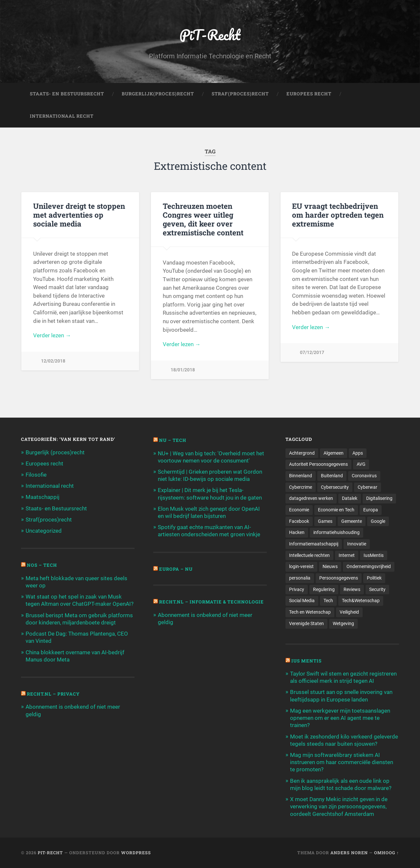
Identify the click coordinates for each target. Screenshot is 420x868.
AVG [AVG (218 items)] (361, 464)
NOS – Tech (42, 565)
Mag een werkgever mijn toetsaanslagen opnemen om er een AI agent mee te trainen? (340, 718)
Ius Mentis (306, 661)
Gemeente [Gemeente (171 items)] (352, 521)
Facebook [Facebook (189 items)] (299, 521)
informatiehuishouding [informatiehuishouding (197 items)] (336, 532)
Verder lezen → (52, 335)
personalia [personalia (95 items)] (300, 578)
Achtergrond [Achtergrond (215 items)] (302, 453)
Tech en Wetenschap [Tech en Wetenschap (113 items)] (310, 612)
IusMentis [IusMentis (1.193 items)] (374, 555)
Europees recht (44, 464)
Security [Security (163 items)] (377, 589)
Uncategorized (44, 531)
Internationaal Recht (62, 116)
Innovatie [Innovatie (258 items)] (357, 544)
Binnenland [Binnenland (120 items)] (301, 476)
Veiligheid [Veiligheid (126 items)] (349, 612)
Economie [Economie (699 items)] (299, 510)
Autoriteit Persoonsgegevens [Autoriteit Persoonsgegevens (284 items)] (318, 464)
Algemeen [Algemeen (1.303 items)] (334, 453)
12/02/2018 (53, 361)
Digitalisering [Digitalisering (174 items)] (379, 498)
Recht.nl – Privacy (53, 694)
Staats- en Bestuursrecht (67, 94)
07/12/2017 (312, 353)
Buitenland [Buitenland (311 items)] (332, 476)
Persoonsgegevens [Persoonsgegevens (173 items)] (339, 578)
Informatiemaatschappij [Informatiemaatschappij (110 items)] (314, 544)
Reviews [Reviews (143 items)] (352, 589)
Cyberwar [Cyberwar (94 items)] (367, 487)
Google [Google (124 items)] (378, 521)
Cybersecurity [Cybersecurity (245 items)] (335, 487)
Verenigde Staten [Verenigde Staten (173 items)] (306, 623)
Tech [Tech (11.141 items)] (328, 601)
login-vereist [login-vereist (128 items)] (301, 566)
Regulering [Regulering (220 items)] (324, 589)
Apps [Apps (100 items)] (358, 453)
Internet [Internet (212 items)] (347, 555)
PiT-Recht (210, 35)
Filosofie (36, 475)
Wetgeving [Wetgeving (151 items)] (343, 623)
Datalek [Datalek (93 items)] (350, 498)
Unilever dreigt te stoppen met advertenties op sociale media (79, 215)
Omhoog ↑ (387, 853)
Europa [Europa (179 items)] (371, 510)
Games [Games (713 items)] (325, 521)
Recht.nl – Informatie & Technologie (211, 602)
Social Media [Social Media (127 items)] (302, 601)
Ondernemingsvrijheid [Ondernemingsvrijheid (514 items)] (369, 566)
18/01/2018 (183, 370)
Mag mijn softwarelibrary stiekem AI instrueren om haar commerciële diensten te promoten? (342, 762)
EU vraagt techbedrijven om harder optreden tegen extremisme (338, 215)
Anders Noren (349, 853)
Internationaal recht (50, 486)
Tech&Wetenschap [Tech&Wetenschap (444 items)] (361, 601)
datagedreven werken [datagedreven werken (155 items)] (311, 498)
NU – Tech (173, 440)
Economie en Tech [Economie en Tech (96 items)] (336, 510)
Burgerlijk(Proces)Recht (158, 94)
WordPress (136, 853)
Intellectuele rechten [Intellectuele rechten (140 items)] (309, 555)
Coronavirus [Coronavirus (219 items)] (364, 476)
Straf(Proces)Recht (240, 94)
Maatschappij (42, 497)
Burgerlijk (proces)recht (55, 452)
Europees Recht (309, 94)
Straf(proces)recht (49, 520)
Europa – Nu (176, 569)
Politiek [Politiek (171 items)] (374, 578)
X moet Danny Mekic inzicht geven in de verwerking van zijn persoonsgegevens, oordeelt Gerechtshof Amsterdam (339, 806)
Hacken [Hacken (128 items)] (297, 532)
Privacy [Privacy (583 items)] (297, 589)
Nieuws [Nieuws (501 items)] (330, 566)
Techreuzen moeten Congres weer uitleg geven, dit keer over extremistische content (203, 219)
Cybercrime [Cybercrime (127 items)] (301, 487)
